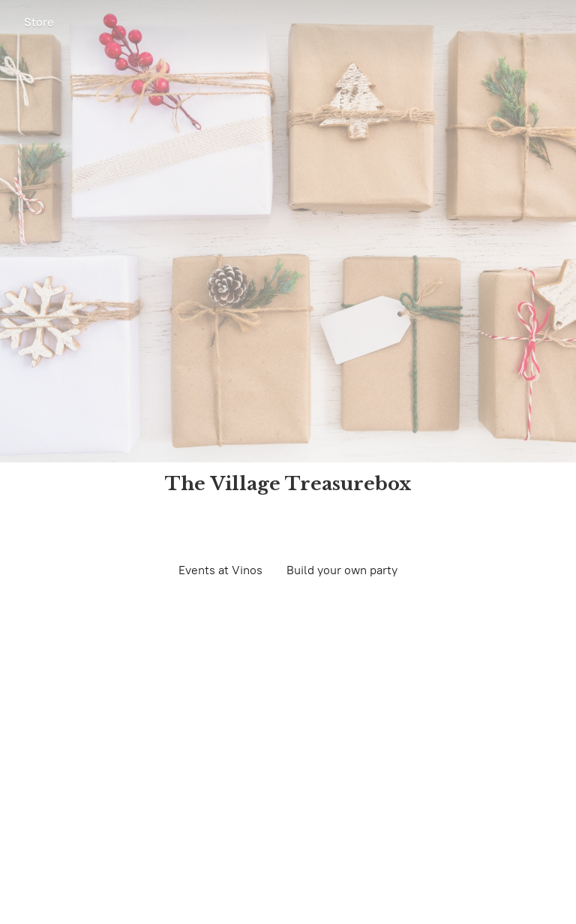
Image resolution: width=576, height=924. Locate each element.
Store (39, 22)
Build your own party (342, 570)
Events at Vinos (220, 570)
